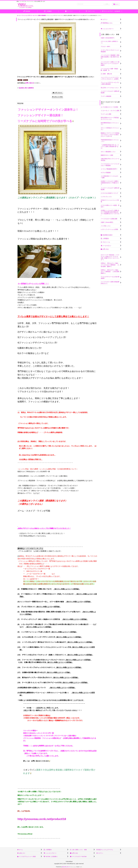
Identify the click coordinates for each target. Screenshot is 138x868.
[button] (57, 97)
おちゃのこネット (66, 867)
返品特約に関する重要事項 (26, 88)
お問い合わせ (29, 83)
